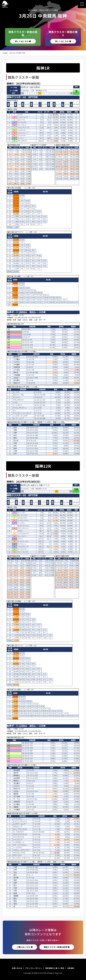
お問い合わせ (17, 968)
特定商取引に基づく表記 (55, 968)
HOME (5, 53)
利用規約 (71, 968)
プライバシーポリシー (34, 968)
